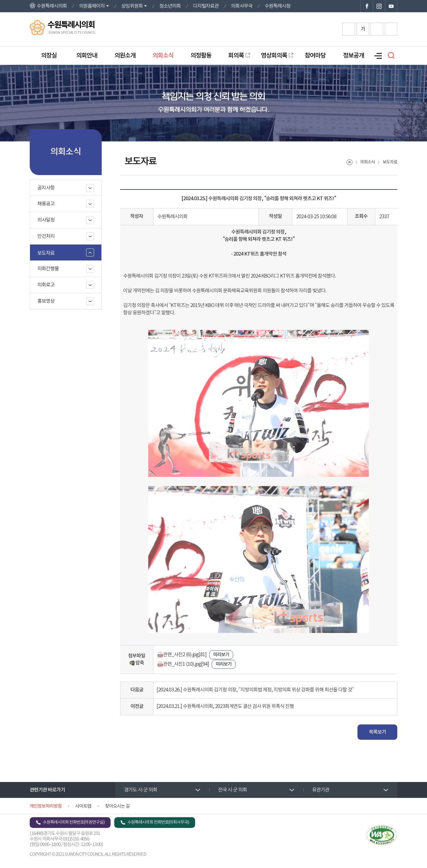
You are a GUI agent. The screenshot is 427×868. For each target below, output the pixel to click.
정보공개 (353, 56)
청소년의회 (170, 6)
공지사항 (46, 188)
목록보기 (377, 732)
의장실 (49, 56)
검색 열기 (391, 55)
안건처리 (46, 236)
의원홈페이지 (92, 6)
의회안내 (87, 56)
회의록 (236, 56)
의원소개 (125, 56)
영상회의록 (274, 56)
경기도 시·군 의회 (141, 790)
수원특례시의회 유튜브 (391, 6)
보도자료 (46, 253)
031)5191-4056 (76, 839)
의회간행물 (48, 269)
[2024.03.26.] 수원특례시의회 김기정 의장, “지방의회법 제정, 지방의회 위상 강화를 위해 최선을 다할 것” (255, 690)
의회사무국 (242, 6)
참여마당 (315, 56)
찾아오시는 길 (117, 806)
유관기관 (321, 790)
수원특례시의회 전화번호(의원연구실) (74, 822)
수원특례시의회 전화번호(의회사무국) (158, 822)
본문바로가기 (0, 0)
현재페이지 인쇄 (391, 29)
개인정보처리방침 (46, 806)
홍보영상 (46, 301)
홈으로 (350, 162)
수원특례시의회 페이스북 (367, 6)
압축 (137, 663)
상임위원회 (132, 6)
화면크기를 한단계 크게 (349, 29)
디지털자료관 (206, 6)
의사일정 (46, 220)
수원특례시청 (278, 6)
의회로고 (46, 285)
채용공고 (46, 204)
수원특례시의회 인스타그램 (379, 6)
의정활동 (201, 56)
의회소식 (163, 56)
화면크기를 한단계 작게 (377, 29)
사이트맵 (83, 806)
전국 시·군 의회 (232, 790)
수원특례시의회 (52, 6)
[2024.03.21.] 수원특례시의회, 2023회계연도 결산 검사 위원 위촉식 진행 (225, 706)
